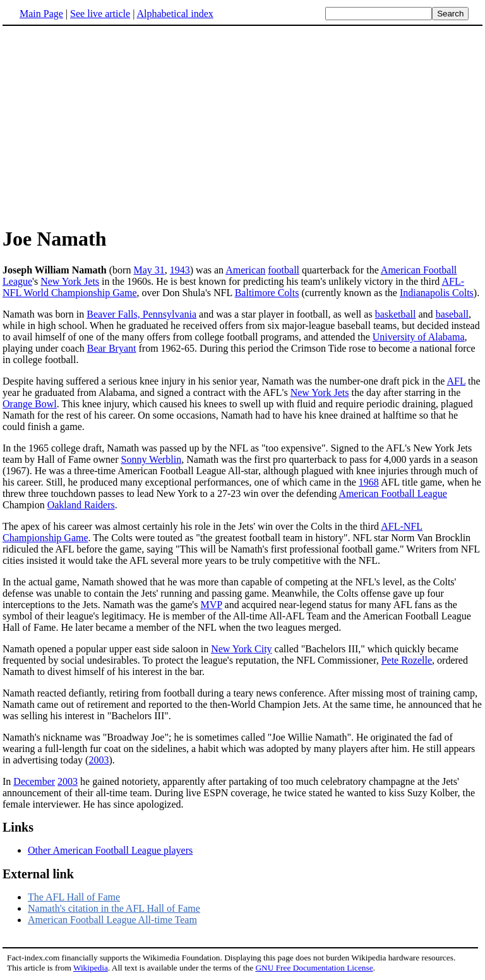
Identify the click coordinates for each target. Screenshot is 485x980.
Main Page (41, 14)
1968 (369, 482)
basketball (396, 314)
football (284, 270)
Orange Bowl (30, 404)
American (245, 270)
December (34, 781)
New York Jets (70, 281)
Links (18, 827)
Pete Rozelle (407, 660)
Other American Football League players (110, 850)
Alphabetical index (175, 14)
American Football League (393, 493)
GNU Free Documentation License (314, 968)
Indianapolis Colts (437, 293)
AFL (456, 381)
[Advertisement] (109, 126)
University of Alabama (419, 337)
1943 (180, 270)
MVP (211, 605)
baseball (452, 314)
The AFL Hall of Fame (74, 897)
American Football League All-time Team (112, 920)
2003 (99, 760)
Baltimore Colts (267, 293)
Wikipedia (91, 968)
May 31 (149, 270)
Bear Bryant (112, 348)
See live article (100, 14)
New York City (241, 649)
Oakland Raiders (81, 505)
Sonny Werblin (152, 459)
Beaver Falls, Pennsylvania (141, 314)
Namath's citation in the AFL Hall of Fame (114, 908)
